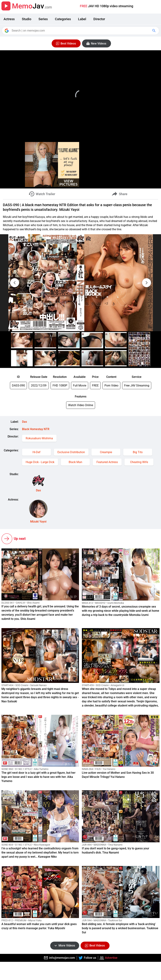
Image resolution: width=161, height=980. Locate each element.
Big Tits (138, 452)
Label (82, 19)
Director (99, 19)
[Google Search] (154, 31)
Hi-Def (37, 452)
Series (43, 19)
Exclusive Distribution (71, 452)
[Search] (81, 31)
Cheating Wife (139, 462)
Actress (9, 19)
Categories (63, 19)
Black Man (75, 462)
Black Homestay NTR (36, 429)
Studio (27, 19)
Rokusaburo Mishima (39, 438)
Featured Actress (107, 462)
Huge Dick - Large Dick (40, 462)
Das (24, 422)
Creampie (106, 452)
